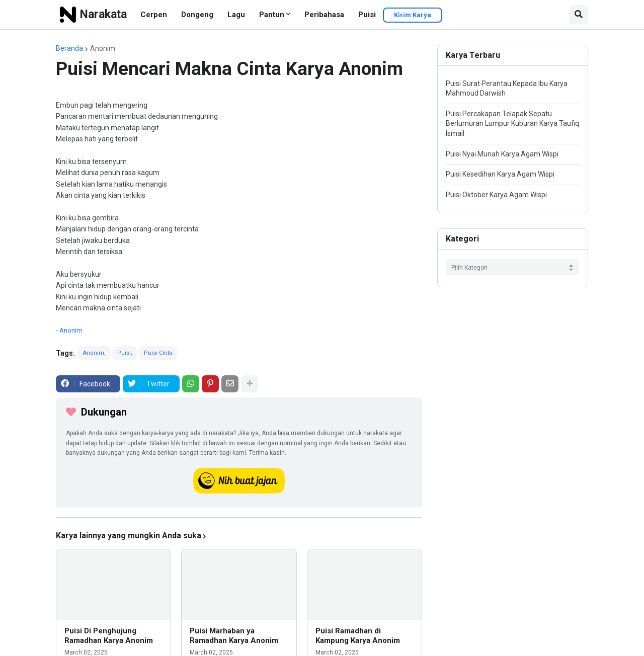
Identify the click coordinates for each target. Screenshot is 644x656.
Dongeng (197, 15)
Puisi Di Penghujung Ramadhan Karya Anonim (109, 636)
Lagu (236, 15)
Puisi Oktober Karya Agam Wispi (496, 195)
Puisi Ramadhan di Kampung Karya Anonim (358, 636)
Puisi (367, 15)
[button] (579, 15)
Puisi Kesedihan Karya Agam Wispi (500, 174)
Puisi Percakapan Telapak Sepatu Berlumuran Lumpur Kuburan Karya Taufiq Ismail (512, 124)
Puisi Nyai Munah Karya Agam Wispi (502, 154)
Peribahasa (324, 15)
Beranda (69, 48)
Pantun (272, 15)
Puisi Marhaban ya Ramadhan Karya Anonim (234, 636)
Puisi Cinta (158, 353)
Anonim (103, 48)
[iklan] (239, 518)
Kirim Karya (413, 15)
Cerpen (154, 15)
